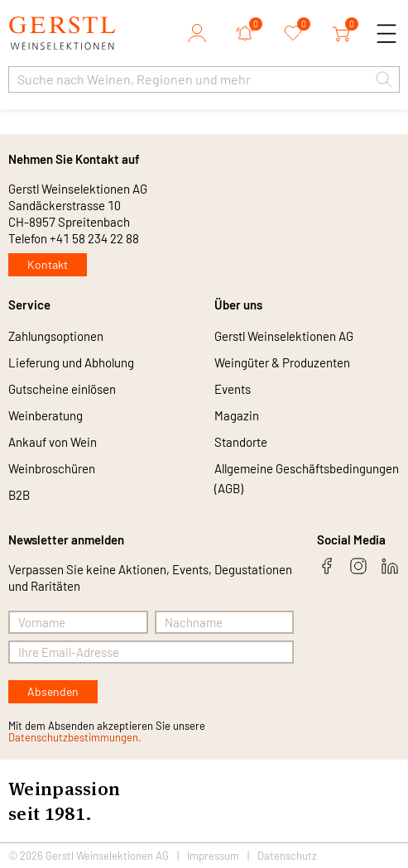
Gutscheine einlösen (62, 389)
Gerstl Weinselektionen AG (284, 336)
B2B (19, 495)
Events (233, 389)
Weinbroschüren (52, 468)
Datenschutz (287, 856)
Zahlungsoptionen (56, 336)
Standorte (241, 442)
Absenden (53, 691)
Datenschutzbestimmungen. (75, 737)
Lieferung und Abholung (71, 362)
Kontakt (48, 264)
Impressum (213, 856)
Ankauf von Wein (53, 442)
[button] (384, 79)
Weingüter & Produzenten (282, 362)
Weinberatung (46, 415)
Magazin (237, 415)
